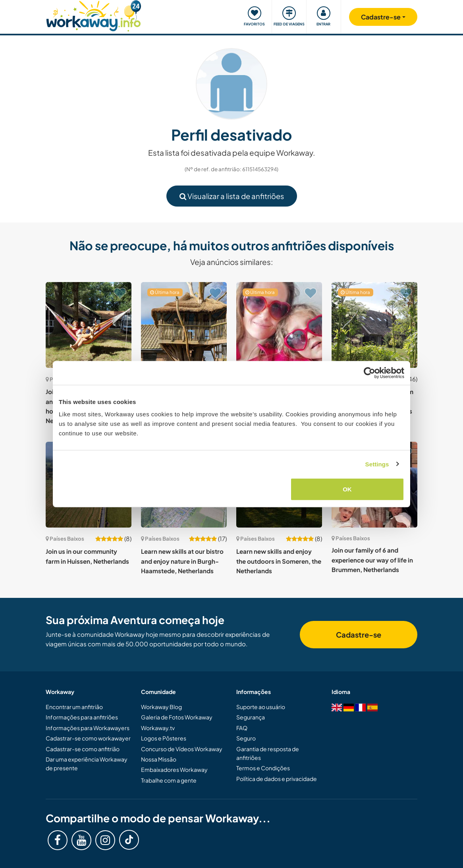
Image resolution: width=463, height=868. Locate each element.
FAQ (242, 728)
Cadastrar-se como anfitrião (83, 749)
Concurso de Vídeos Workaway (182, 749)
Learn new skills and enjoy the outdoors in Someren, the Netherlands (279, 561)
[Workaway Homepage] (94, 15)
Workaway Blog (161, 707)
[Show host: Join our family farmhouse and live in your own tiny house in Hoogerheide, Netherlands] (89, 325)
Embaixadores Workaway (174, 769)
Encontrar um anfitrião (74, 707)
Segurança (251, 717)
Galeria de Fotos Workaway (177, 717)
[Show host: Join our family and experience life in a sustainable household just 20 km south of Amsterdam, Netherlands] (184, 325)
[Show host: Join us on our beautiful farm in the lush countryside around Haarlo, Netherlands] (374, 325)
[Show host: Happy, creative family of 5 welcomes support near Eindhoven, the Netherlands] (279, 325)
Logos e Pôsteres (164, 738)
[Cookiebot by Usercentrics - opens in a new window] (369, 373)
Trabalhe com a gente (169, 780)
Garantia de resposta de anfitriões (268, 753)
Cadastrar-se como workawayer (88, 738)
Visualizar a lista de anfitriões (232, 196)
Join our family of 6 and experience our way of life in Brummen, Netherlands (372, 560)
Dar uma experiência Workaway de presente (87, 764)
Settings (377, 464)
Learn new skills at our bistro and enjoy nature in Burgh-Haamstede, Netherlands (182, 561)
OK (347, 489)
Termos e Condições (263, 768)
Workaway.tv (158, 728)
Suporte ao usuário (261, 707)
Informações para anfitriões (82, 717)
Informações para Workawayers (88, 728)
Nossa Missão (159, 759)
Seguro (246, 738)
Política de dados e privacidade (277, 779)
